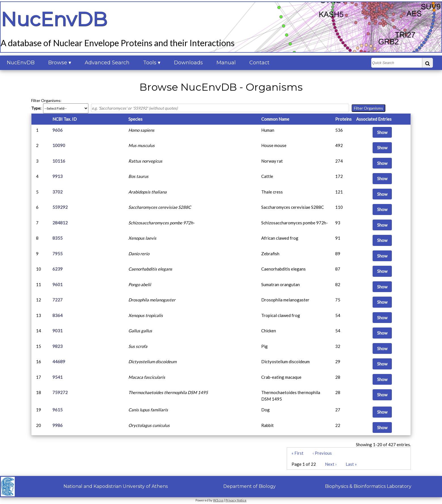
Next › (331, 464)
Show (382, 132)
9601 (58, 284)
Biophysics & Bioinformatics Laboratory (368, 486)
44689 (59, 361)
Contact (259, 63)
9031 (58, 331)
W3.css (218, 500)
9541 (58, 377)
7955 (58, 254)
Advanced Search (107, 63)
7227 (58, 300)
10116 (59, 161)
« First (297, 453)
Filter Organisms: (46, 100)
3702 (58, 192)
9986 (58, 425)
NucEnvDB (21, 63)
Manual (226, 63)
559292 (60, 207)
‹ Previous (322, 453)
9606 (58, 130)
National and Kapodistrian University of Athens (116, 486)
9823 (58, 346)
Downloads (188, 63)
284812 (60, 223)
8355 (58, 238)
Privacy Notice (236, 500)
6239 (58, 269)
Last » (351, 464)
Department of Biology (249, 486)
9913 (58, 176)
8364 (58, 315)
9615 (58, 410)
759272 (60, 392)
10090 (59, 145)
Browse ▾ (60, 63)
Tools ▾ (152, 63)
